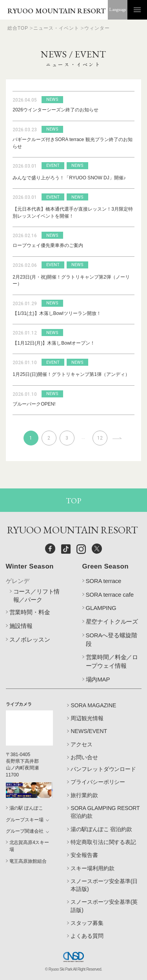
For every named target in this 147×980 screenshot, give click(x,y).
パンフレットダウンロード (103, 769)
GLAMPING (101, 608)
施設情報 (21, 626)
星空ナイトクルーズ (112, 621)
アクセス (82, 744)
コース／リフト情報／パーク (37, 596)
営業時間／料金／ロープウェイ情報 (112, 661)
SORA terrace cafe (110, 595)
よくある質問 (87, 936)
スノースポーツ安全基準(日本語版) (104, 885)
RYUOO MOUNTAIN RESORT (57, 11)
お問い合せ (84, 757)
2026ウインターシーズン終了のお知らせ (55, 110)
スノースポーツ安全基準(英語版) (104, 906)
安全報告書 (84, 855)
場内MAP (98, 679)
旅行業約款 (84, 795)
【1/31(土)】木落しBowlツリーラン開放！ (57, 313)
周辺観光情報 (87, 718)
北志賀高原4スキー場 (29, 846)
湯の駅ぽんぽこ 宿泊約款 (101, 829)
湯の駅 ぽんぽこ (26, 808)
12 (100, 438)
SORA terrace (104, 581)
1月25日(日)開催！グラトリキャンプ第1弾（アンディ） (71, 374)
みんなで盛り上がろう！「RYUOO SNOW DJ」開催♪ (69, 178)
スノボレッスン (30, 639)
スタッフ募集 (87, 923)
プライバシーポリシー (98, 782)
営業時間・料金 (30, 612)
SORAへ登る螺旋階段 (112, 639)
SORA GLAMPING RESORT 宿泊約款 (105, 812)
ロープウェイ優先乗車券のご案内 (48, 245)
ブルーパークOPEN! (34, 404)
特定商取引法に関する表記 (103, 842)
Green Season (105, 566)
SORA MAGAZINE (93, 705)
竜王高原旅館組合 (28, 861)
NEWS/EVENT (89, 731)
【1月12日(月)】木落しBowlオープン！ (54, 343)
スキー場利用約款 (92, 868)
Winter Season (30, 566)
